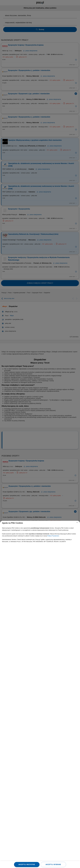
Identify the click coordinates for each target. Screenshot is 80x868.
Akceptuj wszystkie (27, 865)
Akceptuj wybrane (53, 865)
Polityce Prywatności (53, 536)
